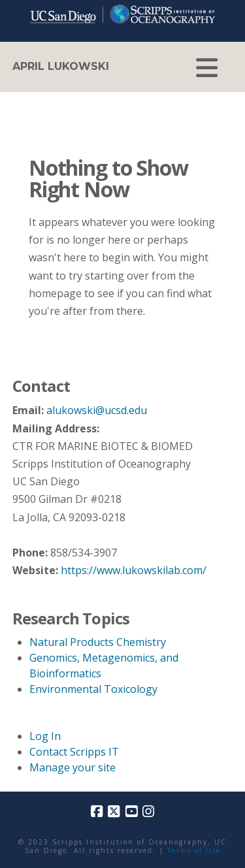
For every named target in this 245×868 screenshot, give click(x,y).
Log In (45, 736)
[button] (207, 68)
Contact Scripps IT (74, 752)
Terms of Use (194, 850)
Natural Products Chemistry (98, 642)
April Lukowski (61, 67)
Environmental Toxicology (93, 689)
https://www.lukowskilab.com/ (134, 570)
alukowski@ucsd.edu (97, 410)
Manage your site (73, 767)
